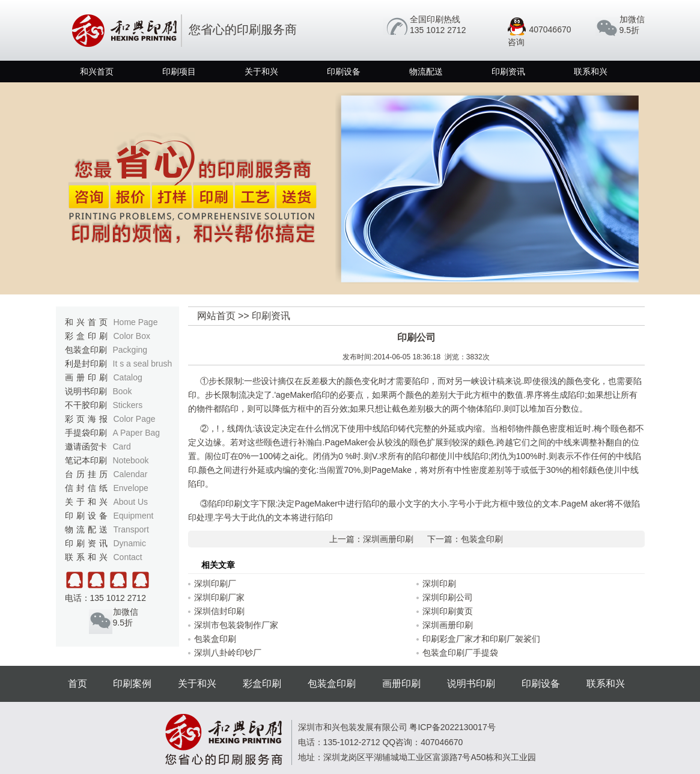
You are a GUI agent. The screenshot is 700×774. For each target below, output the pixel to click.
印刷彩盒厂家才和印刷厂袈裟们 (481, 639)
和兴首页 (97, 72)
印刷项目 (179, 72)
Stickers (128, 405)
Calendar (131, 474)
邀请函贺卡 (98, 446)
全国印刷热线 (435, 19)
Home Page (136, 322)
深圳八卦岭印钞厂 (228, 653)
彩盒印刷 (108, 336)
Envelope (131, 488)
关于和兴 (261, 72)
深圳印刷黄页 (448, 611)
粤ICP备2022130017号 (452, 727)
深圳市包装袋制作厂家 (236, 625)
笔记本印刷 (107, 460)
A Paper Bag (137, 433)
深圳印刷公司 (448, 597)
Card (122, 446)
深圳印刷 (439, 584)
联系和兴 (591, 72)
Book (123, 391)
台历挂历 (106, 474)
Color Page (135, 419)
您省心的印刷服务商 (182, 29)
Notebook (131, 460)
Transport (131, 529)
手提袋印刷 (113, 433)
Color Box (132, 336)
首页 (78, 684)
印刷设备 (344, 72)
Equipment (134, 516)
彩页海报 (110, 419)
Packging (130, 350)
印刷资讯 (508, 72)
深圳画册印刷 (388, 539)
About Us (131, 502)
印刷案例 (132, 684)
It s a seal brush (143, 364)
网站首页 (216, 316)
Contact (128, 557)
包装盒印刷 (106, 350)
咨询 (516, 42)
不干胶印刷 (104, 405)
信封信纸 (107, 488)
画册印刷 (104, 377)
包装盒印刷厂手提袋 (460, 653)
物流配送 (426, 72)
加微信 (632, 19)
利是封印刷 (119, 364)
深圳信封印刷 (219, 611)
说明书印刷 (99, 391)
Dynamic (130, 543)
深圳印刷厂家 (219, 597)
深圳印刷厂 (215, 584)
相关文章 (218, 565)
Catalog (128, 377)
